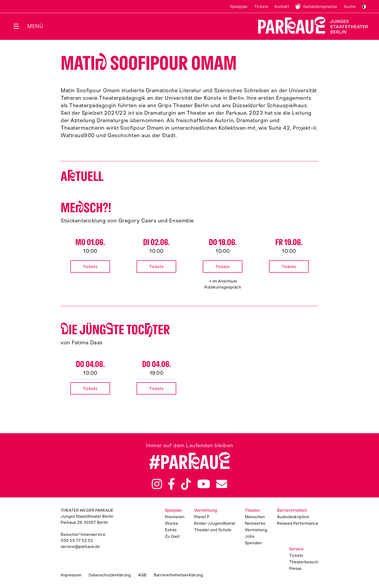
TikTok (186, 484)
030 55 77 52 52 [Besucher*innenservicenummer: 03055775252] (77, 540)
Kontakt (282, 7)
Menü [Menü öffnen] (35, 26)
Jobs (250, 536)
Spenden (253, 543)
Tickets (261, 7)
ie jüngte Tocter (115, 330)
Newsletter (222, 484)
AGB (142, 575)
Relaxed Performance (298, 523)
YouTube (204, 484)
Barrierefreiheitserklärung (178, 575)
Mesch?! (86, 208)
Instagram (157, 484)
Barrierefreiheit (292, 510)
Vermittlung (206, 510)
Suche (350, 7)
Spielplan (239, 7)
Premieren (175, 517)
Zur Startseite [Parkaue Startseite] (310, 25)
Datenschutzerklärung (110, 575)
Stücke (171, 523)
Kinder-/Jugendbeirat (215, 523)
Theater (253, 510)
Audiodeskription (293, 517)
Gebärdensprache (320, 7)
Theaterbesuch (304, 562)
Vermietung (256, 530)
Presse (295, 568)
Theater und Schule (213, 530)
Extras (171, 530)
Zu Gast (172, 536)
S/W (364, 7)
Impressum (71, 575)
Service (296, 549)
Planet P (202, 517)
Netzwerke (255, 523)
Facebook (171, 484)
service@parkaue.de (80, 546)
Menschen (255, 517)
